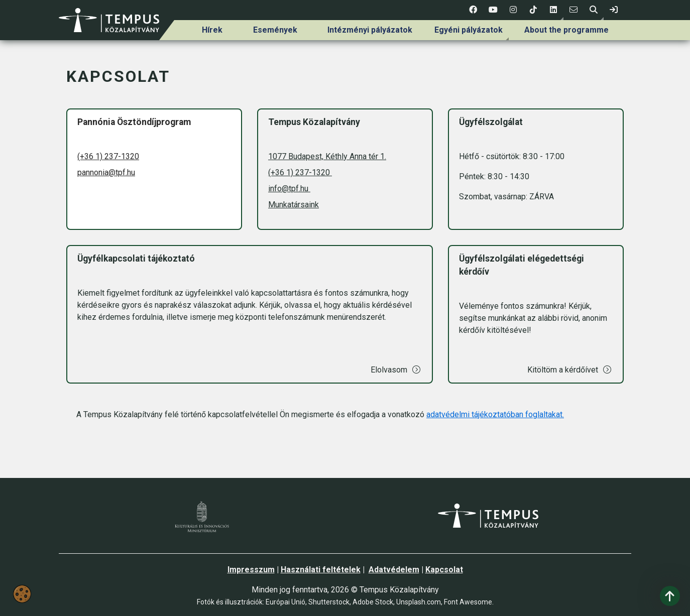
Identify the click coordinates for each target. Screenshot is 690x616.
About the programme (566, 30)
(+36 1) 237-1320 (108, 156)
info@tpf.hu (289, 189)
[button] (553, 10)
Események (275, 30)
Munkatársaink (294, 205)
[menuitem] (213, 30)
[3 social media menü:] (513, 10)
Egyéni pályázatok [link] (469, 30)
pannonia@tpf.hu (106, 172)
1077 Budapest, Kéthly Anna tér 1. (327, 156)
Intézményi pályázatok (370, 30)
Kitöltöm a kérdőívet (570, 370)
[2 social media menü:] (493, 10)
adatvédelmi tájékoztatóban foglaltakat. (495, 414)
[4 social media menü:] (533, 10)
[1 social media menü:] (473, 10)
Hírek (212, 30)
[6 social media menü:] (573, 10)
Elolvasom (396, 370)
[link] (614, 10)
